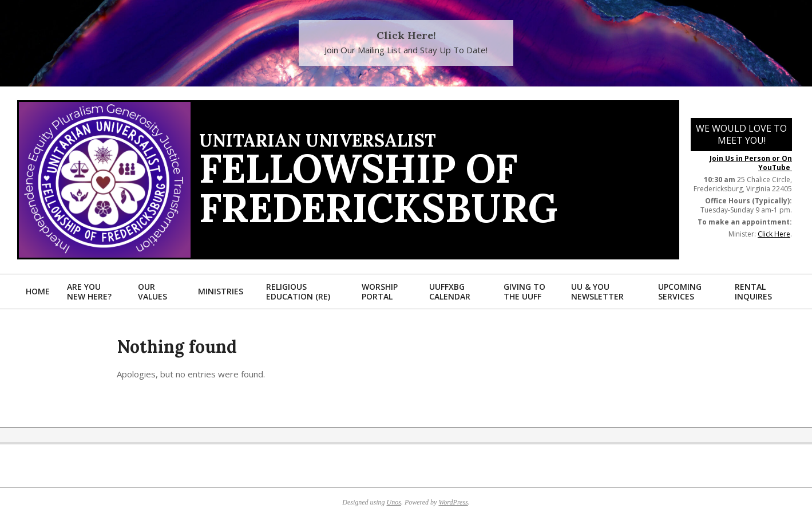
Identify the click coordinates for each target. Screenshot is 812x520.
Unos (394, 502)
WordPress (453, 502)
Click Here (774, 234)
